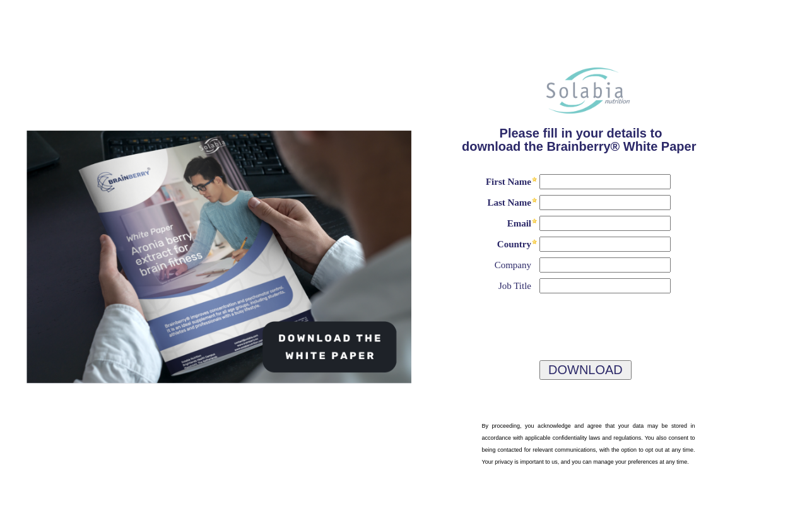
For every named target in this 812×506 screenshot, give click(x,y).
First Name (509, 182)
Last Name (509, 203)
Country (514, 244)
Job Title (515, 286)
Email (519, 223)
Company (513, 265)
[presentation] (534, 322)
